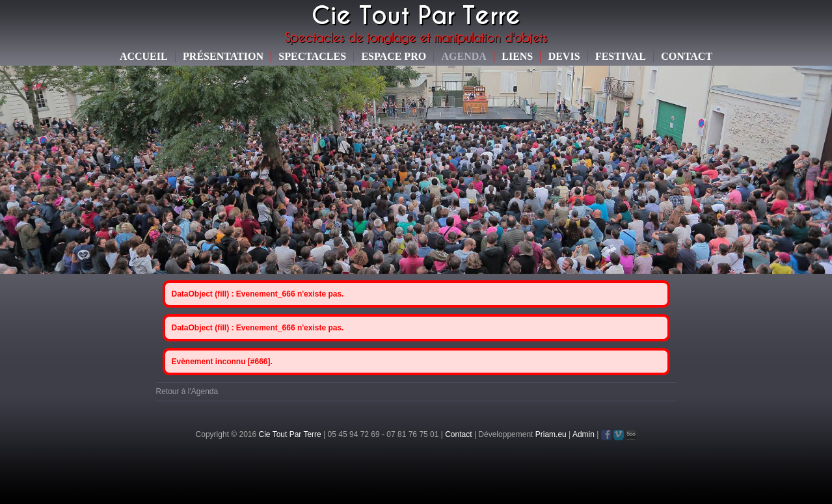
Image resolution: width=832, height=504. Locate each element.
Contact (687, 56)
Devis (564, 56)
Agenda (464, 56)
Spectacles (312, 56)
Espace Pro (394, 56)
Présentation (223, 56)
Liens (517, 56)
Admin (584, 434)
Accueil (144, 56)
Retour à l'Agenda (187, 391)
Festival (621, 56)
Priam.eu (551, 434)
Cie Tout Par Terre (290, 434)
